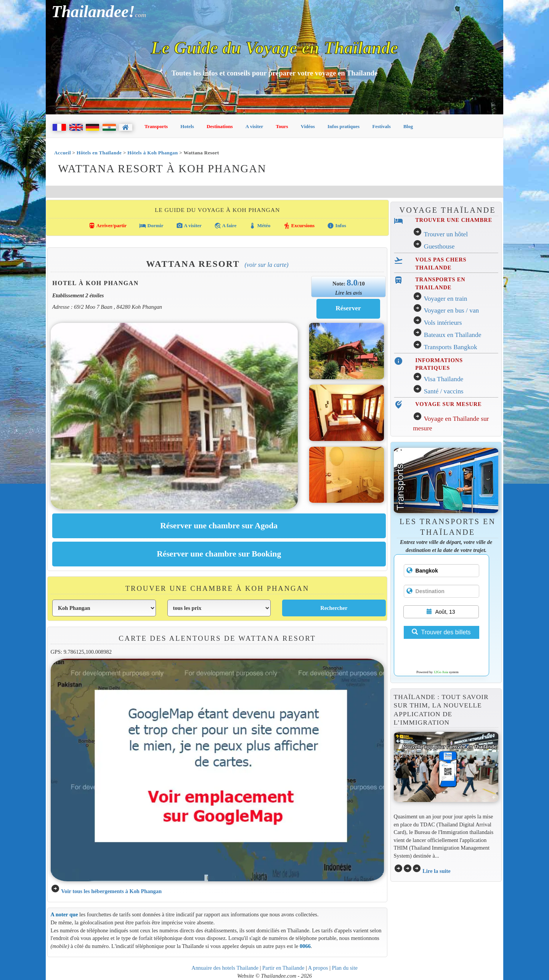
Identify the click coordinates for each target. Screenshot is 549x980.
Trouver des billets (441, 632)
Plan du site (344, 968)
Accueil (63, 153)
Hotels (187, 126)
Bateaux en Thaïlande (453, 335)
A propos (318, 968)
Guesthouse (439, 246)
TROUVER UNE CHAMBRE (454, 220)
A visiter (254, 126)
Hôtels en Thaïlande (99, 153)
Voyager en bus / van (451, 310)
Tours (282, 126)
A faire (225, 226)
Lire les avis (348, 293)
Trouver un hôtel (446, 234)
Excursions (299, 226)
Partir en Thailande (283, 968)
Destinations (220, 126)
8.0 (352, 282)
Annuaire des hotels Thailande (225, 968)
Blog (408, 126)
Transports (156, 126)
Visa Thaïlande (443, 379)
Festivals (381, 126)
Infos (336, 226)
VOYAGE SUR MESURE (448, 404)
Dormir (151, 226)
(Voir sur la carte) (266, 265)
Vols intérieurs (443, 323)
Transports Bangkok (450, 347)
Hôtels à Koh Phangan (152, 153)
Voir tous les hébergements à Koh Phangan (111, 891)
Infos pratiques (344, 126)
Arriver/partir (108, 226)
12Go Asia (441, 672)
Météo (260, 226)
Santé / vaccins (444, 391)
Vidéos (308, 126)
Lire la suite (437, 871)
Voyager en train (445, 299)
